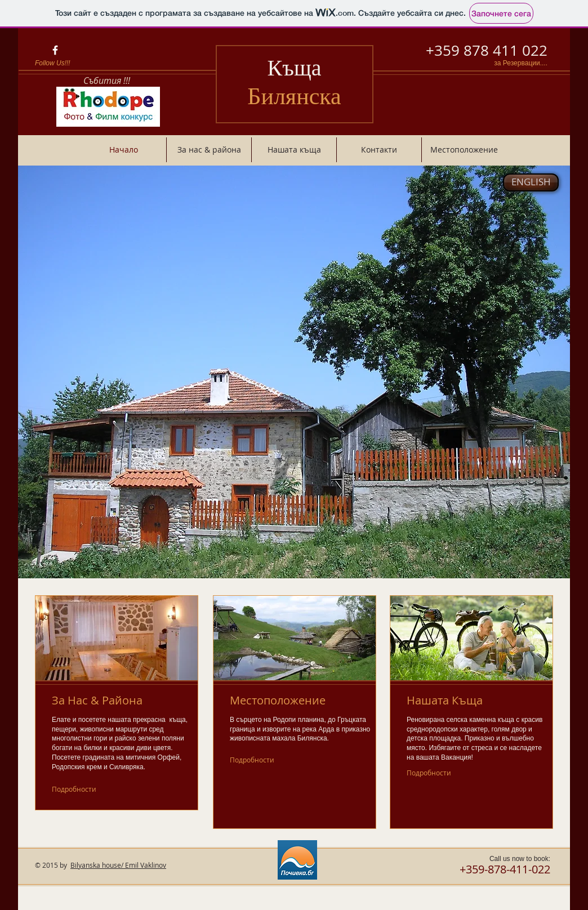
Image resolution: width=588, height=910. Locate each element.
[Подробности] (78, 789)
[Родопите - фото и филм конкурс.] (108, 107)
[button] (294, 372)
